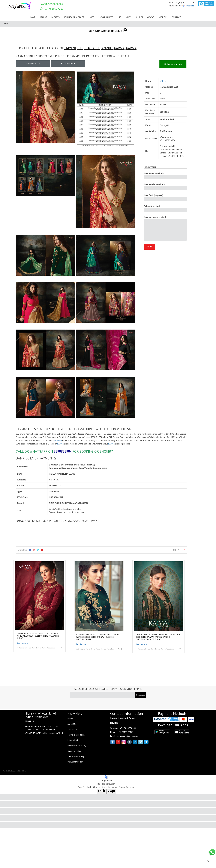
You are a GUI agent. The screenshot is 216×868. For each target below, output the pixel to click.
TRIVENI (70, 48)
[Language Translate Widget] (181, 2)
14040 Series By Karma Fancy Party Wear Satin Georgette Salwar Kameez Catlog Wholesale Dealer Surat (158, 637)
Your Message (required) (165, 229)
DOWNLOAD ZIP (33, 64)
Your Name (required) (165, 176)
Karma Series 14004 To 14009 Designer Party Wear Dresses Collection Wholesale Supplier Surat (98, 637)
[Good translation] (102, 791)
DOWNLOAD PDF (68, 64)
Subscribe (141, 695)
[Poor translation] (111, 791)
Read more (22, 643)
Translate (187, 6)
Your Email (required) (165, 198)
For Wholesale (173, 64)
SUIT (80, 48)
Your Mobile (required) (165, 187)
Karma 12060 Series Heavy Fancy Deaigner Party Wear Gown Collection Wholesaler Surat (38, 636)
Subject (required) (165, 209)
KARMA (119, 48)
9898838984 (63, 451)
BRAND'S (107, 48)
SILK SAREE (92, 48)
